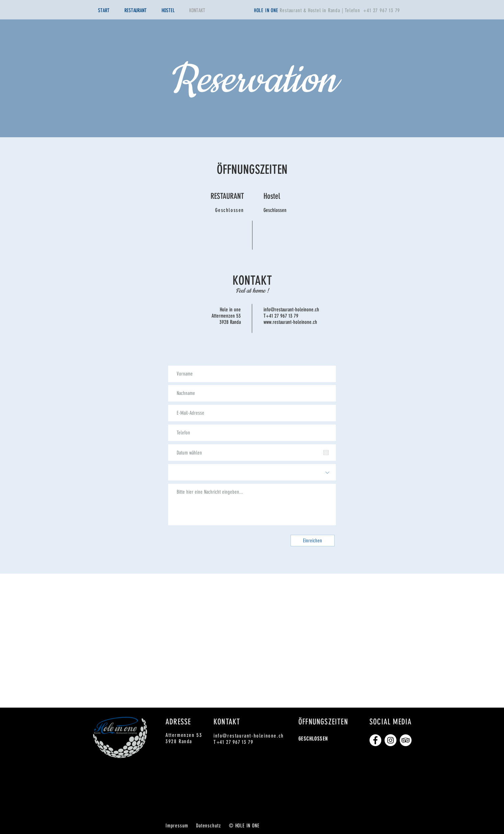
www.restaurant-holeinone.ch (290, 322)
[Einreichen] (313, 541)
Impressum (177, 826)
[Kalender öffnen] (326, 453)
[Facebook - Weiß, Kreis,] (375, 740)
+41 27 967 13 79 (382, 10)
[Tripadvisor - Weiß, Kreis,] (406, 740)
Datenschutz (209, 826)
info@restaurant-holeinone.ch (291, 310)
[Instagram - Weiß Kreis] (391, 740)
